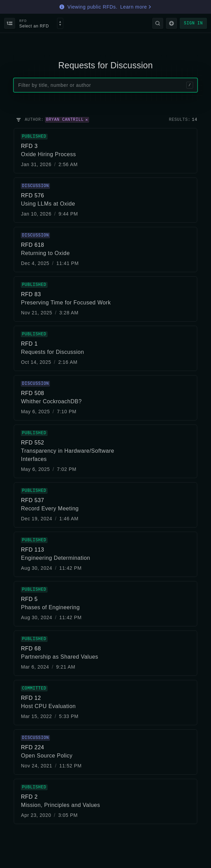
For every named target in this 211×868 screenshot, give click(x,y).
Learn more (136, 7)
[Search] (158, 23)
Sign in (193, 23)
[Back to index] (10, 23)
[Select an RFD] (60, 23)
